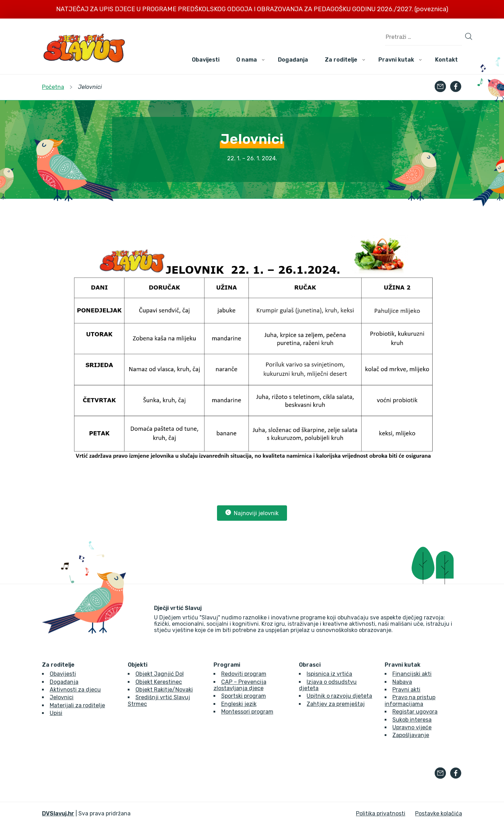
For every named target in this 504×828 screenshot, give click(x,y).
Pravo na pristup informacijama (410, 700)
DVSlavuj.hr (58, 813)
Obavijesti (206, 60)
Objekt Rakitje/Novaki (164, 690)
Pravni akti (406, 690)
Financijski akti (412, 674)
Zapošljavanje (411, 735)
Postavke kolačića (439, 813)
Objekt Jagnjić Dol (160, 674)
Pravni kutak (396, 60)
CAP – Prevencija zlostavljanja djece (240, 685)
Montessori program (247, 712)
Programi (227, 665)
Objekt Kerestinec (159, 682)
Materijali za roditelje (77, 705)
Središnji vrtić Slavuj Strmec (159, 700)
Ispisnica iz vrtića (329, 674)
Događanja (293, 60)
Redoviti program (244, 674)
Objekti (138, 665)
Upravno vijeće (412, 727)
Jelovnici (62, 697)
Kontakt (446, 60)
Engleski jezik (239, 704)
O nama (247, 60)
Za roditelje (341, 60)
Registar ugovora (415, 712)
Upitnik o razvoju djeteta (339, 696)
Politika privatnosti (381, 813)
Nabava (402, 682)
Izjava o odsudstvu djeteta (328, 685)
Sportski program (244, 696)
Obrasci (310, 665)
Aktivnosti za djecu (75, 690)
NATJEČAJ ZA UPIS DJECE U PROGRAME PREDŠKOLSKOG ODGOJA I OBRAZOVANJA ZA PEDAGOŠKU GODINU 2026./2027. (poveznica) (252, 9)
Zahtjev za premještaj (336, 704)
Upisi (56, 713)
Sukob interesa (412, 720)
